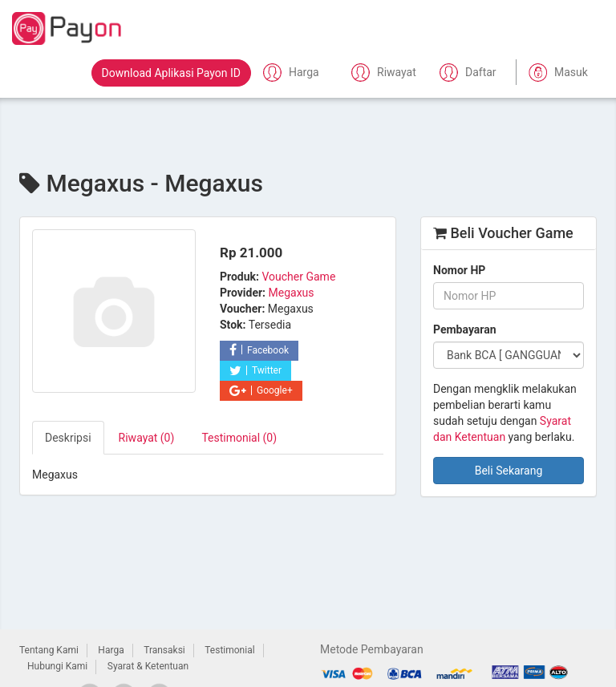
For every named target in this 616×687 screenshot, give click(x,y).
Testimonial (229, 650)
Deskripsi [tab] (68, 438)
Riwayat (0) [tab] (147, 438)
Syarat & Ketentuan (148, 666)
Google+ (261, 390)
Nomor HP (459, 270)
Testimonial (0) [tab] (239, 438)
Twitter (255, 370)
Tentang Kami (49, 650)
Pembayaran (465, 329)
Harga (111, 650)
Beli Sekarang (509, 471)
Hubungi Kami (57, 666)
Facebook (259, 350)
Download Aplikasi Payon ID (171, 73)
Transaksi (164, 650)
